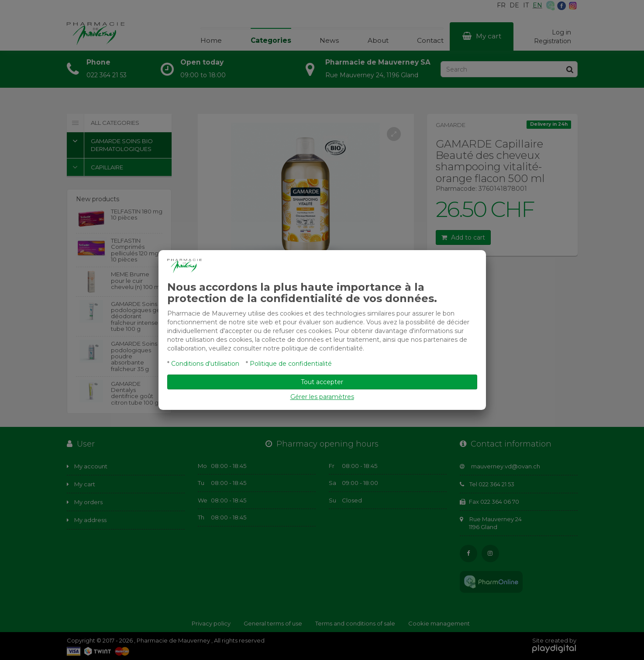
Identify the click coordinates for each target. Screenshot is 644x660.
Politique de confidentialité (291, 364)
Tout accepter (322, 382)
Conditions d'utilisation (205, 364)
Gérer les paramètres (322, 397)
